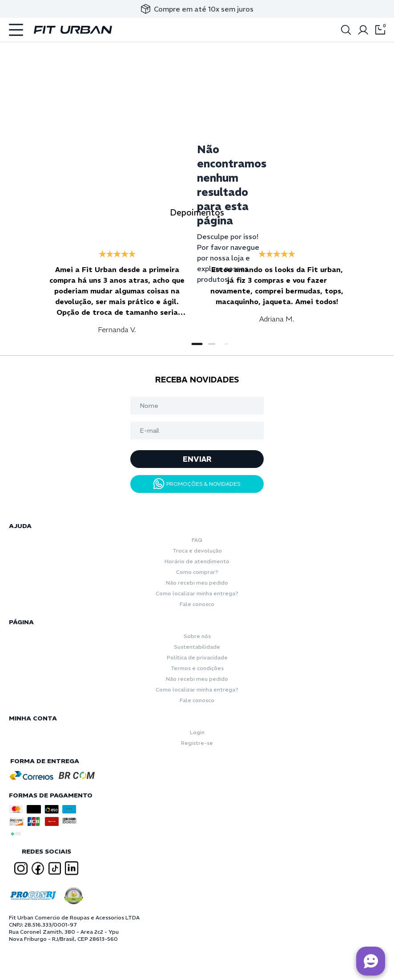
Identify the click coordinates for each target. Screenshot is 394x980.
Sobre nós (197, 636)
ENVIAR (197, 459)
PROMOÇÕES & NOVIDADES (197, 484)
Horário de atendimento (197, 561)
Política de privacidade (197, 657)
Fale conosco (197, 604)
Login (197, 732)
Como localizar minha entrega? (197, 593)
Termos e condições (197, 668)
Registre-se (197, 743)
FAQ (197, 540)
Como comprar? (197, 572)
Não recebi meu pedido (197, 583)
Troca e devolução (197, 551)
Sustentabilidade (197, 647)
